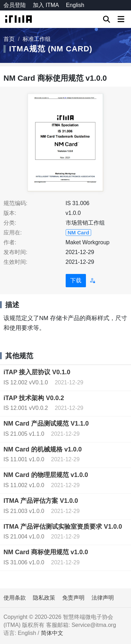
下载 (76, 280)
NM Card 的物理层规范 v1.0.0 (46, 475)
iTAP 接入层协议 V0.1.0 (37, 372)
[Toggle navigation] (121, 19)
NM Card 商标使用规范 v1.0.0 (46, 552)
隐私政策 (44, 598)
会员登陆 (15, 5)
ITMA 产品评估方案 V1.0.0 (41, 501)
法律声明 (103, 598)
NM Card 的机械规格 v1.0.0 (43, 449)
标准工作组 (37, 39)
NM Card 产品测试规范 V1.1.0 (46, 424)
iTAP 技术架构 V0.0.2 (34, 398)
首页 (9, 39)
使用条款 (15, 598)
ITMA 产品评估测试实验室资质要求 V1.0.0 (63, 527)
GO (107, 19)
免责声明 (73, 598)
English (75, 5)
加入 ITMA (46, 5)
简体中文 (52, 633)
